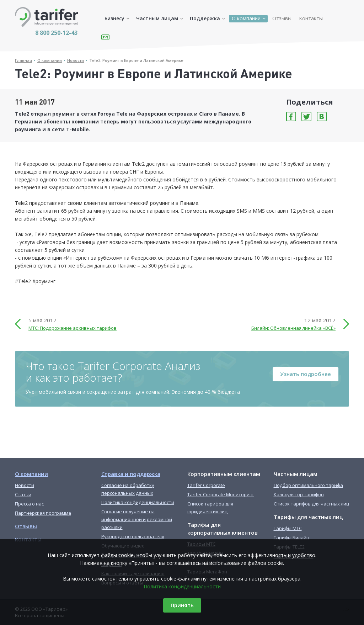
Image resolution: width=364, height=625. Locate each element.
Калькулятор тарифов (299, 494)
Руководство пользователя (133, 536)
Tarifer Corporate (206, 485)
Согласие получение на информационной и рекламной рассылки (137, 519)
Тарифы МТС (288, 528)
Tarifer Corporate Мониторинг (221, 494)
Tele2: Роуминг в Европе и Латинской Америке (136, 60)
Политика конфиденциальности (182, 586)
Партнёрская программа (43, 513)
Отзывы (282, 18)
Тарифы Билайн (291, 537)
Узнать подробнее (306, 374)
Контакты (311, 18)
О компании (246, 18)
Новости (76, 60)
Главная (23, 60)
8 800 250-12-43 (56, 33)
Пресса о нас (29, 504)
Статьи (23, 494)
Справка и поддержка (131, 474)
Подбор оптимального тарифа (308, 485)
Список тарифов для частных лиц (311, 504)
